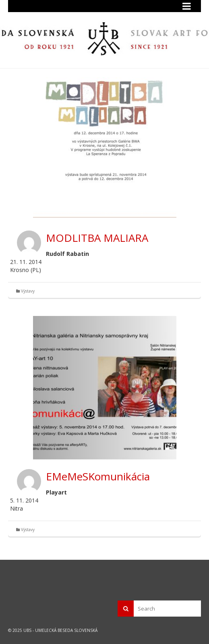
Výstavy (28, 291)
